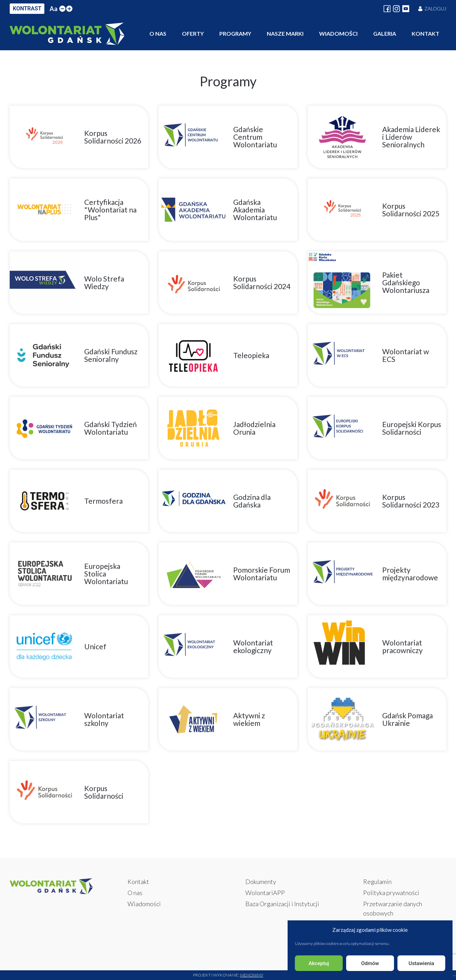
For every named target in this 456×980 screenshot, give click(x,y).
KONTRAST (27, 8)
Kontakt (426, 33)
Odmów (370, 963)
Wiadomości (338, 33)
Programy (235, 33)
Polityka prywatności (391, 893)
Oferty (193, 33)
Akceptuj (319, 963)
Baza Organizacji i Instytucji (282, 904)
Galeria (385, 33)
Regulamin (377, 882)
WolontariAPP (265, 893)
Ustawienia (421, 963)
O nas (158, 33)
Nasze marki (285, 33)
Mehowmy (252, 975)
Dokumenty (261, 882)
